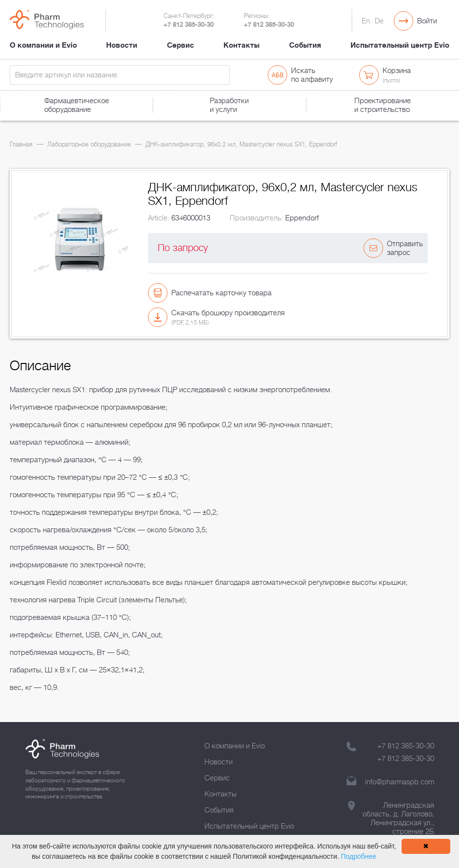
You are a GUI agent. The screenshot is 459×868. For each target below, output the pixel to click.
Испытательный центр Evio (400, 45)
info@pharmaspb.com (400, 782)
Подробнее (358, 856)
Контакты (241, 45)
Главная (21, 144)
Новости (122, 45)
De (379, 21)
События (305, 45)
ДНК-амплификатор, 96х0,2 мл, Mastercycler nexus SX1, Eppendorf (241, 144)
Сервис (181, 45)
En (366, 21)
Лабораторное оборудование (89, 144)
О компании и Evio (43, 45)
